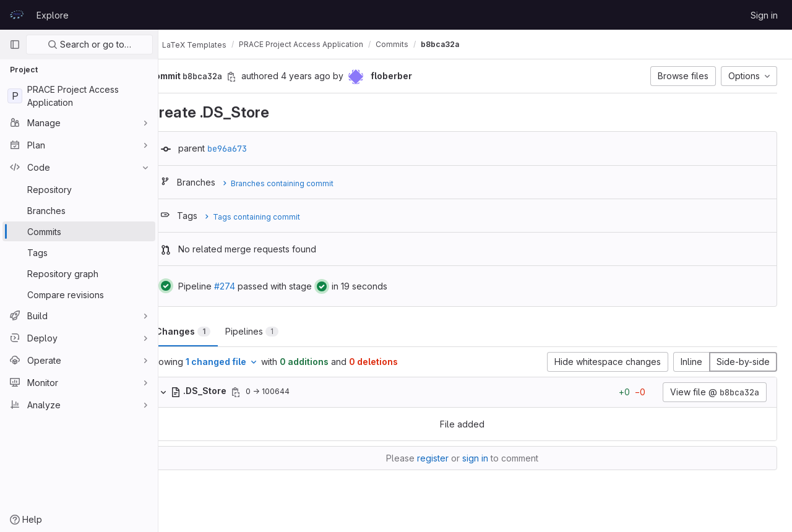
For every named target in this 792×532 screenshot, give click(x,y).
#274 (250, 286)
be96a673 (252, 148)
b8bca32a (465, 44)
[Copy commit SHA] (257, 77)
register (446, 458)
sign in (488, 458)
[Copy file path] (261, 392)
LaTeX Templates (213, 45)
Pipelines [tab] (277, 331)
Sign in (764, 15)
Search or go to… (89, 44)
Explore (53, 15)
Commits (417, 44)
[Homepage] (17, 15)
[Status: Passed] (191, 286)
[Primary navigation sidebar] (15, 45)
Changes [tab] (208, 331)
